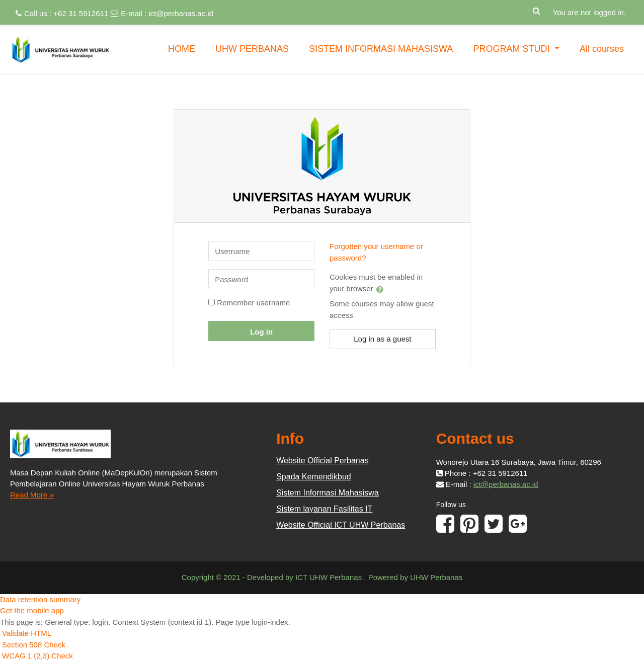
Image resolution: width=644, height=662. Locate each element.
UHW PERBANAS (252, 49)
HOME (182, 49)
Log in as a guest (382, 339)
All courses (602, 49)
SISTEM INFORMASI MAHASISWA (381, 49)
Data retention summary (40, 599)
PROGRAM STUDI (512, 49)
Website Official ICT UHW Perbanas (341, 525)
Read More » (32, 495)
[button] (537, 9)
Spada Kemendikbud (314, 477)
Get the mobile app (32, 610)
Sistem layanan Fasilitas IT (324, 509)
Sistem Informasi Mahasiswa (328, 493)
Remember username (253, 303)
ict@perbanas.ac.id (181, 13)
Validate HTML (27, 633)
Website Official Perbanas (323, 461)
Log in (261, 332)
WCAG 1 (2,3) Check (37, 656)
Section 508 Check (34, 645)
